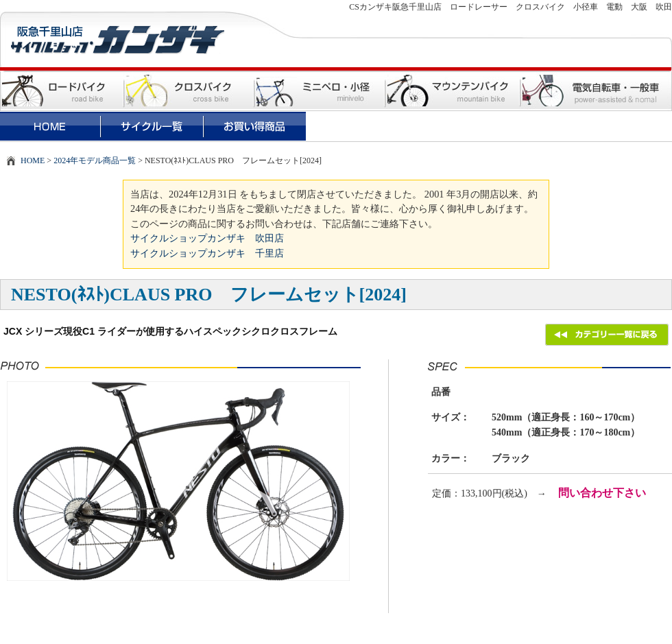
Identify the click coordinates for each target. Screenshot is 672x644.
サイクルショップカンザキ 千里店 (207, 253)
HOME (33, 160)
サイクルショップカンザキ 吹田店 (207, 238)
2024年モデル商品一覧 (95, 160)
